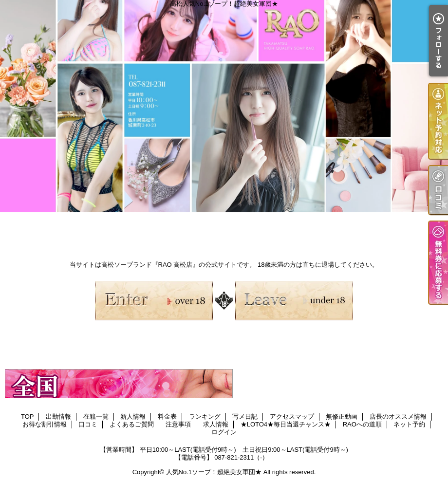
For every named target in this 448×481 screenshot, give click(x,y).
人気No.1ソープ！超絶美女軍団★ (214, 472)
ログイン (224, 432)
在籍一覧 (96, 416)
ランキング (205, 416)
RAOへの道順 (362, 424)
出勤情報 (58, 416)
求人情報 (216, 424)
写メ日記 (245, 416)
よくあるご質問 (132, 424)
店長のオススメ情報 (398, 416)
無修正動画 (342, 416)
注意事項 (178, 424)
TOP (28, 416)
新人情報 (133, 416)
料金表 (167, 416)
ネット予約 (409, 424)
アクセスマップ (292, 416)
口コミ (88, 424)
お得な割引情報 (45, 424)
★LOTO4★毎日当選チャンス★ (286, 424)
